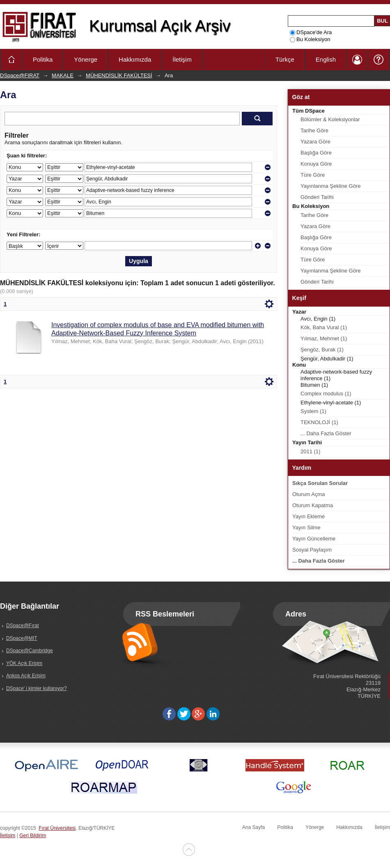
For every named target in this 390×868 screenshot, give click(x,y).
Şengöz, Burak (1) (322, 350)
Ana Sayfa (253, 827)
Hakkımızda (135, 59)
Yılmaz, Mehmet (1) (324, 338)
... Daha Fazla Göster (326, 433)
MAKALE (63, 75)
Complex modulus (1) (326, 394)
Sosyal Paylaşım (312, 550)
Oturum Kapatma (313, 505)
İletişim (182, 59)
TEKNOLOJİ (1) (319, 422)
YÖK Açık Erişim (24, 663)
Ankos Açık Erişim (26, 676)
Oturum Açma (309, 494)
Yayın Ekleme (309, 516)
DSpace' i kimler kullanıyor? (37, 688)
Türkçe (285, 59)
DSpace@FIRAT (20, 75)
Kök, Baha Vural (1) (324, 327)
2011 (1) (310, 451)
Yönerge (86, 59)
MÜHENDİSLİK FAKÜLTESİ (119, 75)
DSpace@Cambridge (30, 651)
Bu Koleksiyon (310, 39)
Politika (43, 59)
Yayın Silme (306, 527)
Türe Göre (313, 175)
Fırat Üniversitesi (57, 828)
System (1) (313, 411)
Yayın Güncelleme (314, 539)
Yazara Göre (315, 142)
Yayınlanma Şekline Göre (330, 186)
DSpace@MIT (22, 638)
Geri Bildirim (33, 836)
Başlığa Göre (316, 153)
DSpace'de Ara (311, 32)
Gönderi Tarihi (317, 197)
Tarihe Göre (314, 130)
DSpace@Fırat (23, 626)
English (326, 59)
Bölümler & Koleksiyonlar (330, 119)
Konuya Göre (316, 164)
